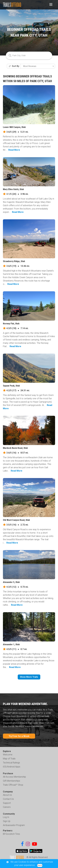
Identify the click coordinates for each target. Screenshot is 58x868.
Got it (40, 865)
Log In (6, 817)
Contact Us (8, 799)
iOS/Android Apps (12, 767)
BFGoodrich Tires (11, 834)
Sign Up (7, 821)
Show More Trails (29, 677)
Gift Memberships (12, 781)
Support (7, 803)
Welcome (8, 755)
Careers (7, 807)
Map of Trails (9, 759)
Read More (14, 150)
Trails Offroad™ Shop (13, 785)
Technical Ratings (11, 763)
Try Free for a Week (19, 736)
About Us (7, 795)
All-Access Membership (14, 777)
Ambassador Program (14, 825)
